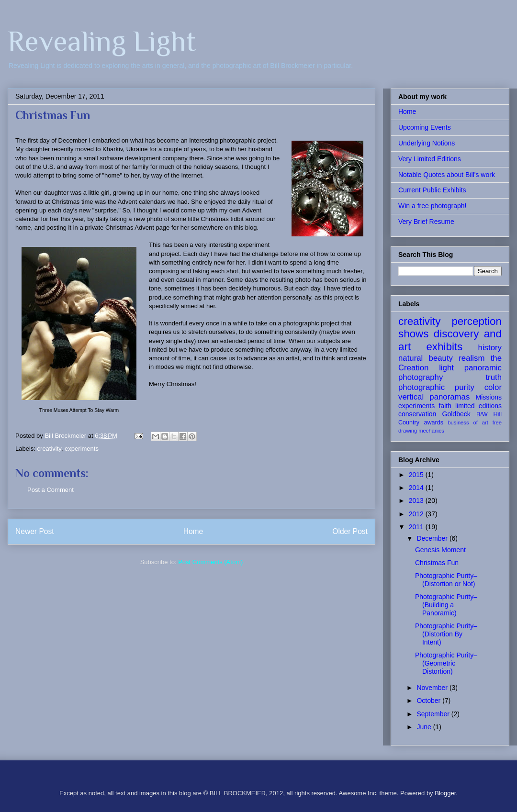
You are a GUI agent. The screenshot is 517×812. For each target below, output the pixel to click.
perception (477, 321)
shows (413, 334)
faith (445, 406)
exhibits (444, 347)
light (446, 368)
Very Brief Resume (426, 222)
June (425, 727)
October (429, 701)
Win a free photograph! (432, 206)
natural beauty (426, 358)
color (493, 387)
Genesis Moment (440, 550)
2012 (417, 514)
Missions (489, 397)
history (490, 348)
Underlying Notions (427, 143)
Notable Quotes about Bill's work (447, 175)
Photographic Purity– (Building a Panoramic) (446, 605)
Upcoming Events (425, 127)
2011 (417, 527)
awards (433, 423)
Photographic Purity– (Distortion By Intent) (446, 634)
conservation (417, 414)
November (433, 688)
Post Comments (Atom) (210, 562)
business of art (468, 423)
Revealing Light (102, 41)
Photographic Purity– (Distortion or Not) (446, 580)
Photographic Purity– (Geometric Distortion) (446, 663)
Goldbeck (456, 414)
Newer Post (35, 531)
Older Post (350, 531)
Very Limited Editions (430, 159)
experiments (82, 449)
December (433, 538)
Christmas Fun (437, 563)
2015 (417, 475)
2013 (417, 501)
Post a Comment (51, 490)
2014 (417, 488)
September (434, 714)
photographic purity (436, 387)
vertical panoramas (434, 397)
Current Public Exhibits (432, 190)
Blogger (445, 793)
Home (193, 531)
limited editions (478, 406)
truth (494, 377)
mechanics (431, 431)
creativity (49, 449)
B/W (482, 414)
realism (472, 358)
